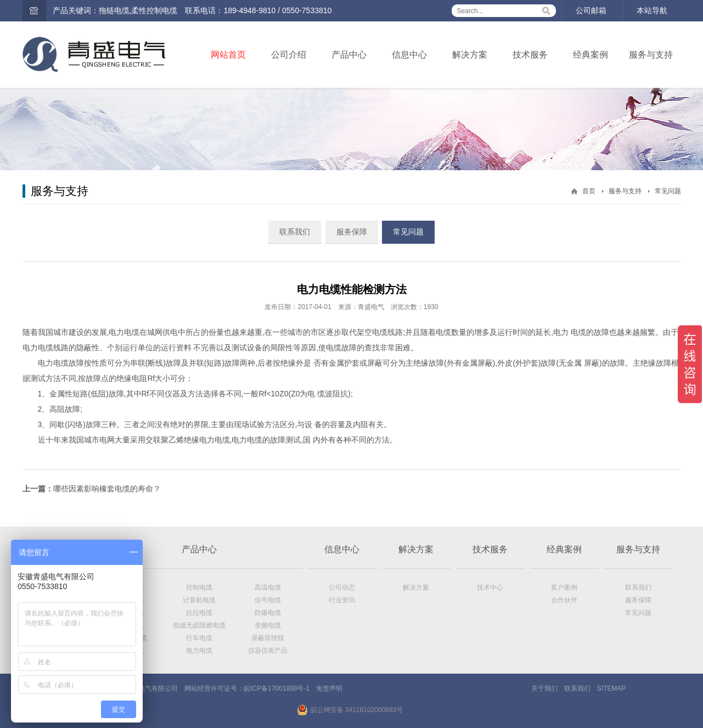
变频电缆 (268, 625)
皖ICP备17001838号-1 (277, 688)
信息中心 (409, 55)
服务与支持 (651, 55)
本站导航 (652, 10)
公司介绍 (289, 55)
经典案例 (590, 55)
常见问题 (668, 191)
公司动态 (342, 587)
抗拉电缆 (199, 613)
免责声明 (329, 688)
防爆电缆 (268, 613)
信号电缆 (268, 600)
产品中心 (349, 55)
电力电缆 (199, 651)
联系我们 (295, 232)
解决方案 (470, 55)
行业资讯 (342, 600)
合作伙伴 (564, 600)
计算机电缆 (199, 600)
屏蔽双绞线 (268, 638)
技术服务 (530, 55)
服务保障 (352, 232)
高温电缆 (268, 587)
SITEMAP (612, 688)
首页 (589, 191)
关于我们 (544, 688)
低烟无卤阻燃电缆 (199, 625)
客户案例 (564, 587)
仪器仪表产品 (268, 651)
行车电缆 (199, 638)
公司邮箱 (591, 10)
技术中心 (490, 587)
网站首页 (228, 55)
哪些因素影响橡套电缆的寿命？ (107, 489)
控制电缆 (199, 587)
